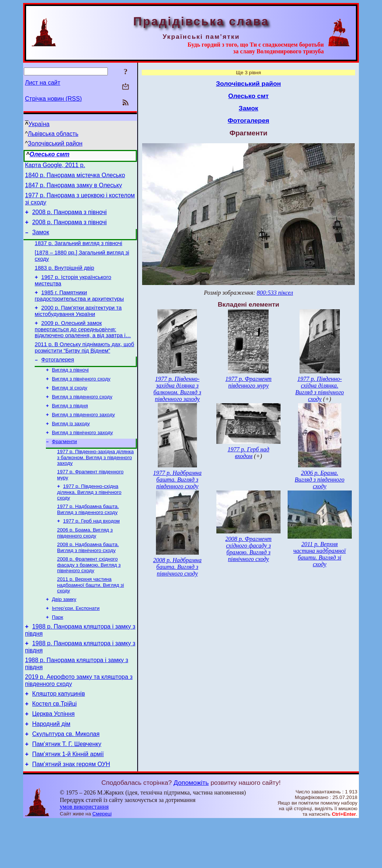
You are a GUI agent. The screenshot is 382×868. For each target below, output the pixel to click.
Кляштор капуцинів (58, 733)
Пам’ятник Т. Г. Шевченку (67, 789)
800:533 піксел (275, 293)
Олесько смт (49, 154)
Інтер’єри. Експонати (76, 641)
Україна (39, 124)
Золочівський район (55, 143)
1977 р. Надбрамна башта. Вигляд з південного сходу (88, 537)
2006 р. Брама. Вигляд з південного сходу (85, 562)
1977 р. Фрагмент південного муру (248, 382)
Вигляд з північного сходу (81, 398)
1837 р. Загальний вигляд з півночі (79, 252)
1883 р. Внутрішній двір (64, 279)
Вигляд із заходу (71, 447)
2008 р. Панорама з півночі (69, 218)
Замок (40, 240)
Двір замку (64, 631)
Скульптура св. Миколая (66, 778)
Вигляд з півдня (70, 427)
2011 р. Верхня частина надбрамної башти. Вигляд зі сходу (90, 616)
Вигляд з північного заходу (82, 456)
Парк (57, 651)
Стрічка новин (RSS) (53, 99)
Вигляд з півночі (70, 388)
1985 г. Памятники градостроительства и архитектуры (79, 309)
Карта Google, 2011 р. (55, 166)
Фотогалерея (58, 377)
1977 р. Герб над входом (91, 549)
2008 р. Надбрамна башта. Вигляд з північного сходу (88, 577)
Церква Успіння (53, 755)
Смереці (102, 861)
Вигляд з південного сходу (82, 418)
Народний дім (51, 766)
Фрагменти (64, 466)
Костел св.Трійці (54, 744)
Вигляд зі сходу (70, 408)
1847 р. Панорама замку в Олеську (73, 189)
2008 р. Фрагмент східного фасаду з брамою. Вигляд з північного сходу (89, 595)
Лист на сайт (43, 83)
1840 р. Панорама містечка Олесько (75, 177)
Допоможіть (191, 830)
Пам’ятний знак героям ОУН (71, 811)
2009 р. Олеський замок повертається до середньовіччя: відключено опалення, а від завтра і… (83, 345)
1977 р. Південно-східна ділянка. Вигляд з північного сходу (89, 519)
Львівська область (53, 134)
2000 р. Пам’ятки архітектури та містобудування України (78, 325)
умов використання (84, 854)
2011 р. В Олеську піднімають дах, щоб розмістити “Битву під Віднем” (84, 364)
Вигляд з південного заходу (83, 437)
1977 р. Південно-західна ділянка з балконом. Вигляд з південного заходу (95, 483)
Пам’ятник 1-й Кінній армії (68, 800)
